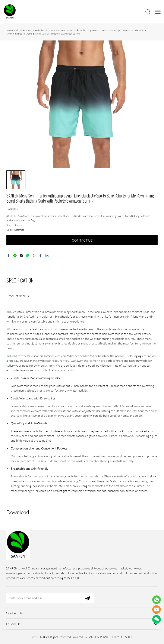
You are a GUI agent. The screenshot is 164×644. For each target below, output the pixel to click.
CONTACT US (82, 240)
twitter (21, 256)
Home (10, 30)
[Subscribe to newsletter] (87, 598)
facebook (9, 256)
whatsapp (28, 256)
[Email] (43, 598)
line (15, 256)
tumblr (41, 256)
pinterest (34, 256)
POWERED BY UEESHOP (116, 637)
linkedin (47, 256)
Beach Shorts (40, 30)
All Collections (23, 30)
